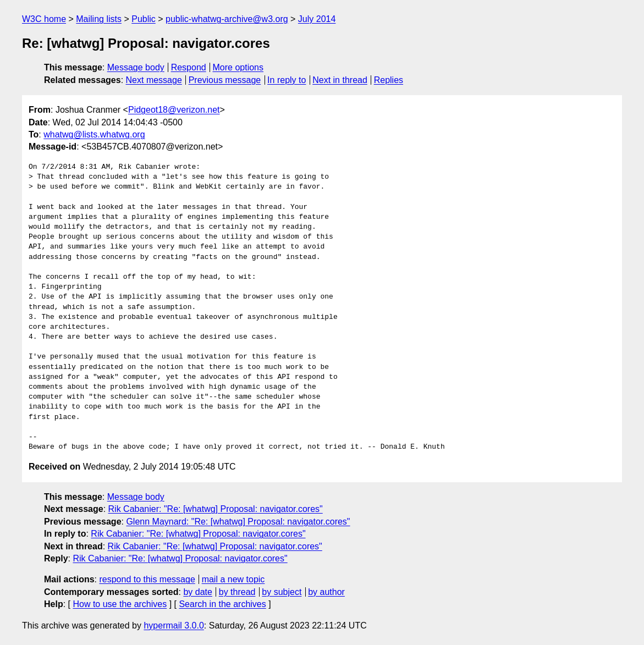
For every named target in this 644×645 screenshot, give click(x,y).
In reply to (287, 80)
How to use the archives (120, 604)
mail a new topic (233, 579)
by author (326, 592)
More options (238, 67)
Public (144, 19)
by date (197, 592)
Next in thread (340, 80)
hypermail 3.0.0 (174, 625)
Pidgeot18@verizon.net (174, 110)
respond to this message (147, 579)
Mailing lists (99, 19)
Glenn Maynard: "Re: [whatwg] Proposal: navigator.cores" (238, 522)
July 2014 (317, 19)
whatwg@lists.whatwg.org (94, 134)
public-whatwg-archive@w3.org (227, 19)
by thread (237, 592)
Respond (189, 67)
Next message (154, 80)
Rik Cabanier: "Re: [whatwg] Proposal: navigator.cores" (216, 509)
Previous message (225, 80)
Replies (389, 80)
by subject (282, 592)
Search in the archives (222, 604)
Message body (136, 67)
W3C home (44, 19)
